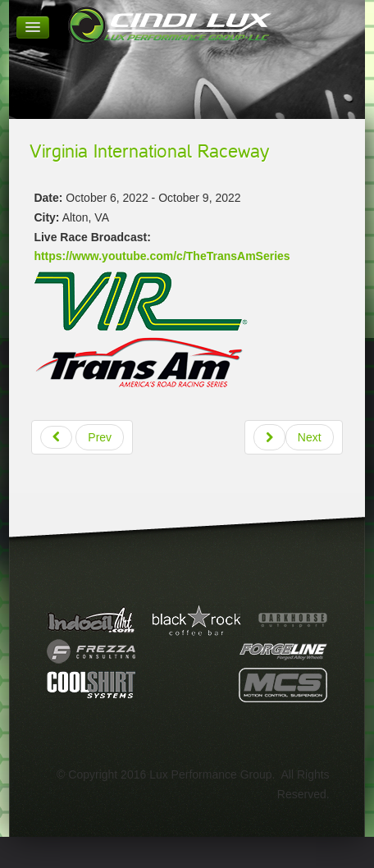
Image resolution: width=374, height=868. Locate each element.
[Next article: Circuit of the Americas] (294, 437)
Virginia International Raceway (149, 152)
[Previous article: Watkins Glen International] (82, 437)
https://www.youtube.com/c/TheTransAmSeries (162, 256)
